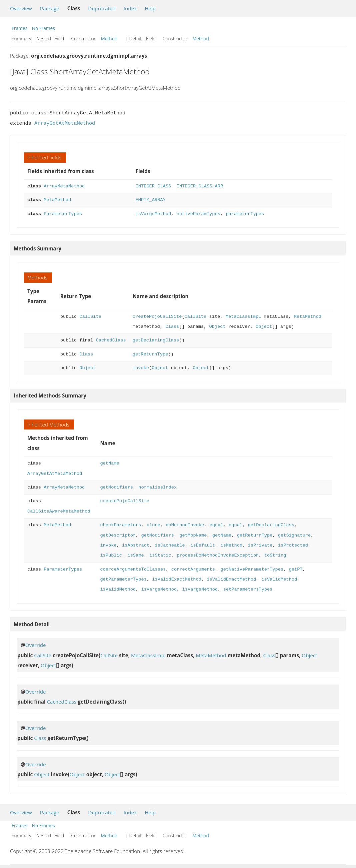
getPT (295, 569)
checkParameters (120, 525)
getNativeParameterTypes (252, 569)
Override (36, 645)
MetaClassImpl (243, 317)
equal (216, 525)
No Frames (43, 28)
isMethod (231, 545)
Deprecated (102, 8)
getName (109, 463)
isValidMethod (279, 579)
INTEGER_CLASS (153, 186)
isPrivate (260, 545)
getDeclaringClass (156, 340)
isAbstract (136, 545)
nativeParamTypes (198, 214)
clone (153, 525)
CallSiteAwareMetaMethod (59, 511)
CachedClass (111, 340)
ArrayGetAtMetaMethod (65, 123)
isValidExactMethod (177, 579)
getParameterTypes (123, 579)
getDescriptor (118, 535)
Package (50, 8)
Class (172, 327)
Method (109, 39)
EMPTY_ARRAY (151, 200)
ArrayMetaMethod (64, 186)
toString (275, 555)
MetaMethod (57, 200)
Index (130, 8)
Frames (19, 28)
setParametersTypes (248, 589)
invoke (141, 368)
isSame (135, 555)
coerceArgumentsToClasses (133, 569)
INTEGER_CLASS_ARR (200, 186)
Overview (21, 8)
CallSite (90, 317)
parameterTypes (245, 214)
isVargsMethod (153, 214)
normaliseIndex (157, 487)
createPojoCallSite (157, 317)
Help (150, 8)
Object (217, 327)
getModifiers (116, 487)
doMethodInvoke (185, 525)
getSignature (294, 535)
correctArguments (193, 569)
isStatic (160, 555)
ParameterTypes (63, 214)
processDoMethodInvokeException (218, 555)
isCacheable (170, 545)
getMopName (193, 535)
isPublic (111, 555)
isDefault (203, 545)
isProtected (293, 545)
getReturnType (150, 354)
